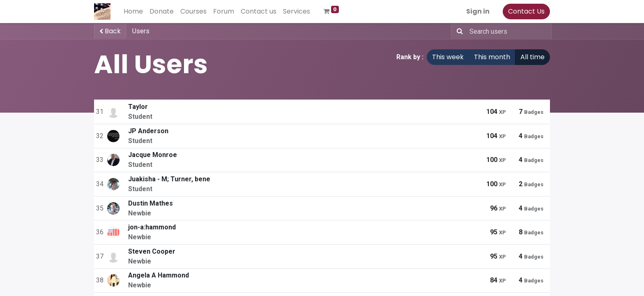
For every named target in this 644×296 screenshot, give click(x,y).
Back (110, 31)
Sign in (478, 11)
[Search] (458, 31)
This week (448, 57)
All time (532, 57)
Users (141, 31)
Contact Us (526, 11)
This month (492, 57)
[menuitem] (133, 12)
